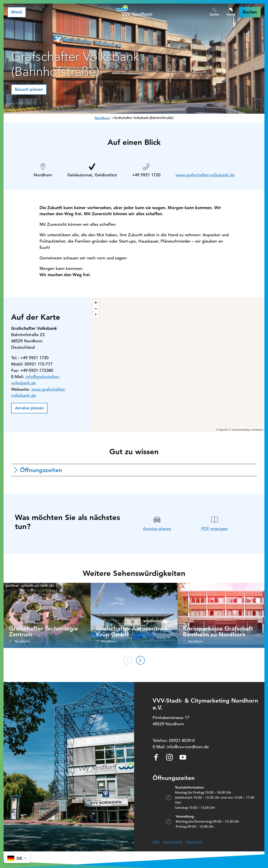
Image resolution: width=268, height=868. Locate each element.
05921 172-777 (39, 364)
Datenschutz (173, 842)
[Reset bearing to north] (96, 315)
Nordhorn (102, 118)
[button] (250, 12)
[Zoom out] (96, 309)
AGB (156, 842)
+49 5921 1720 (146, 175)
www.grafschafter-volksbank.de (205, 175)
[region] (178, 365)
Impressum (194, 842)
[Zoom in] (96, 303)
